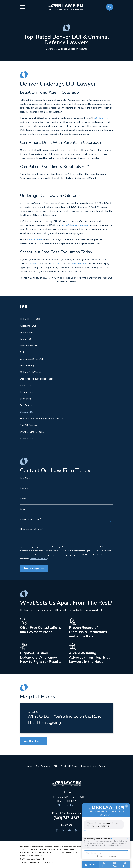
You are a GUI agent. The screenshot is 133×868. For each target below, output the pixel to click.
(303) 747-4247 (66, 818)
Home (30, 766)
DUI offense (56, 264)
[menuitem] (67, 319)
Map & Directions (66, 805)
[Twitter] (63, 830)
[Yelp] (76, 830)
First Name (25, 478)
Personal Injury (88, 766)
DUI (55, 766)
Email (23, 509)
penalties (32, 264)
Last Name (25, 488)
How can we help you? (31, 529)
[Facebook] (57, 830)
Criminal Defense (69, 766)
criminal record (78, 264)
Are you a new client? (31, 519)
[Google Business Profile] (70, 830)
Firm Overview (43, 766)
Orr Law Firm (102, 118)
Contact (103, 766)
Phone (23, 499)
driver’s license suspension (76, 225)
